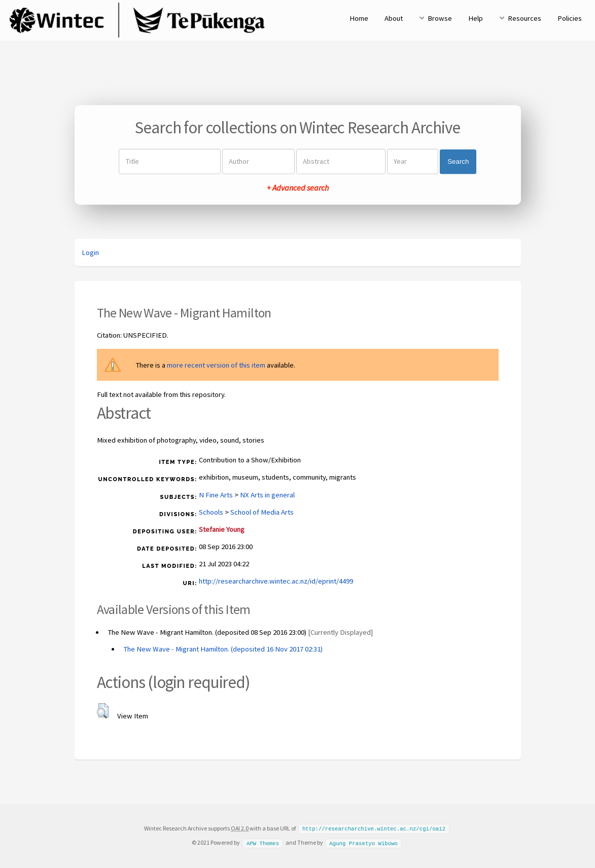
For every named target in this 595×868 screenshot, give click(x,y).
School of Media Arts (262, 512)
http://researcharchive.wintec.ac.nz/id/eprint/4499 (276, 581)
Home (359, 18)
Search (458, 161)
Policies (570, 18)
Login (90, 252)
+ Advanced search (298, 188)
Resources (524, 18)
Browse (440, 18)
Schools (211, 512)
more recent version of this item (216, 365)
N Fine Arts (216, 495)
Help (476, 18)
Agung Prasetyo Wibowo (363, 842)
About (394, 18)
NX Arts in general (267, 495)
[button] (103, 711)
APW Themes (263, 842)
